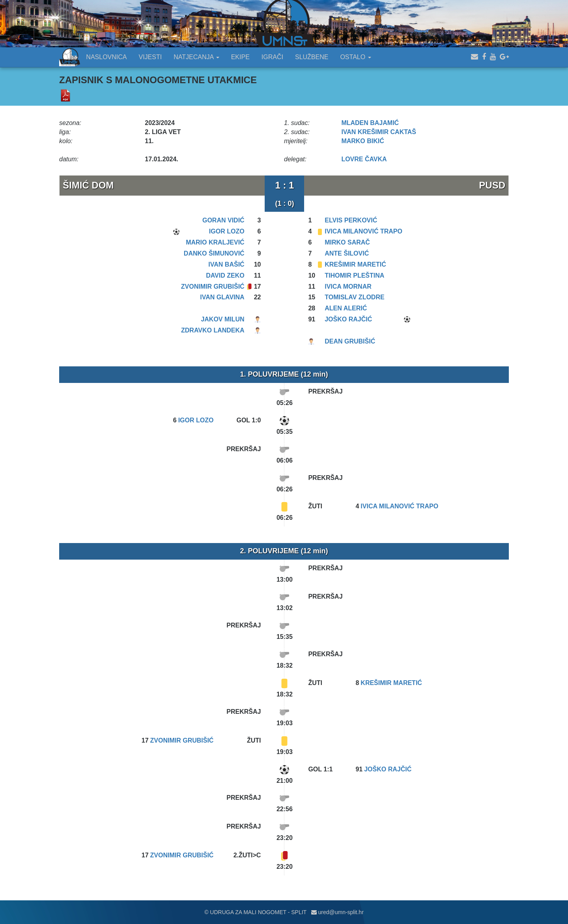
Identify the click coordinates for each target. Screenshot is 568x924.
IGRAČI (272, 57)
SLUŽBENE (312, 57)
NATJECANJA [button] (196, 57)
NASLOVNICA (106, 57)
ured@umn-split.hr (337, 912)
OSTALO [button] (355, 57)
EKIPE (240, 57)
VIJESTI (150, 57)
